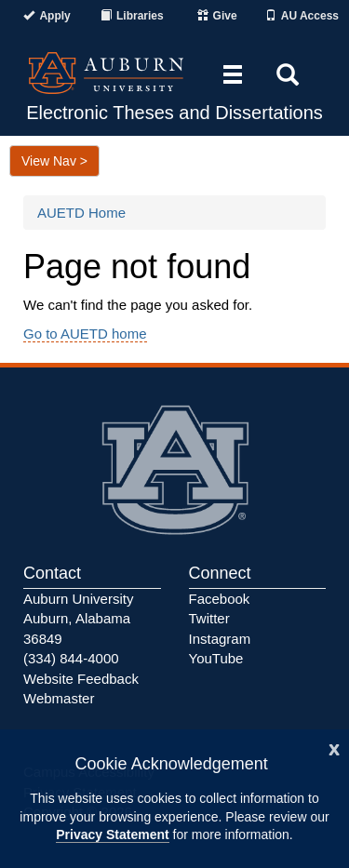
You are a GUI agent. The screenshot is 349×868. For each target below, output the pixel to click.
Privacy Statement (112, 835)
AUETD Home (81, 213)
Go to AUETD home (85, 334)
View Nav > (54, 161)
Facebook (220, 599)
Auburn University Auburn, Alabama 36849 (78, 619)
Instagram (220, 639)
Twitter (209, 618)
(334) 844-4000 (71, 658)
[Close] (334, 748)
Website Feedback (81, 679)
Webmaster (59, 698)
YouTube (216, 658)
